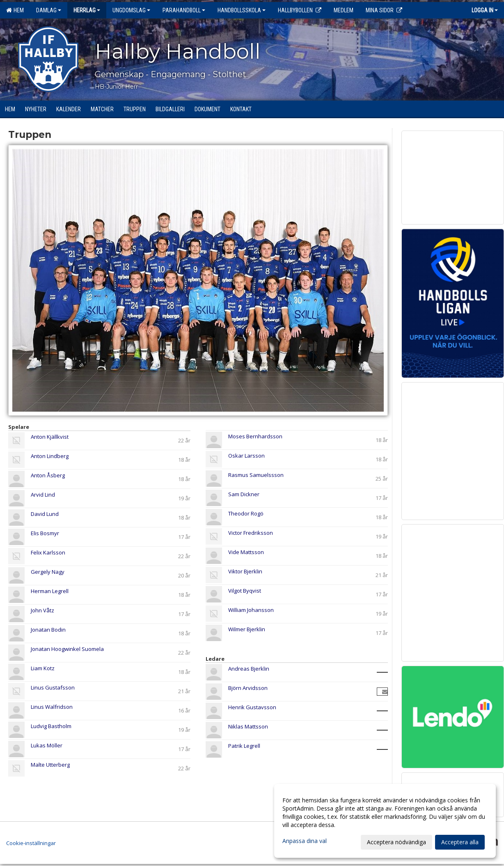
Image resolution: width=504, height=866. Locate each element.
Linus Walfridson (52, 707)
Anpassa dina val (305, 841)
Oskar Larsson (246, 456)
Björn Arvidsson (248, 688)
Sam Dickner (244, 494)
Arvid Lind (43, 495)
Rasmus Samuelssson (256, 475)
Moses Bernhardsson (255, 436)
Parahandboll (184, 10)
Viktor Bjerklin (245, 571)
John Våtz (42, 610)
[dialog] (385, 821)
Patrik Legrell (244, 746)
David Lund (45, 514)
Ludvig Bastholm (51, 726)
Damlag (49, 10)
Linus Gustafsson (53, 687)
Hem (15, 10)
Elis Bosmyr (45, 533)
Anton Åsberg (48, 475)
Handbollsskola (242, 10)
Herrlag (87, 10)
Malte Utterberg (50, 765)
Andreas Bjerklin (249, 669)
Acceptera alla (460, 842)
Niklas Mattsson (248, 726)
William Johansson (251, 610)
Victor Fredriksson (251, 533)
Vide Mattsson (246, 552)
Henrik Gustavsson (252, 707)
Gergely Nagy (48, 572)
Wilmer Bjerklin (247, 629)
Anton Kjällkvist (50, 437)
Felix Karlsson (48, 552)
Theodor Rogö (246, 513)
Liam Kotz (43, 668)
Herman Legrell (50, 591)
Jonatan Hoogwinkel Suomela (67, 649)
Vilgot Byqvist (245, 591)
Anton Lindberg (50, 456)
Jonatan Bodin (48, 630)
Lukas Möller (47, 745)
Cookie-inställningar (31, 843)
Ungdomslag (131, 10)
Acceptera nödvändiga (396, 842)
